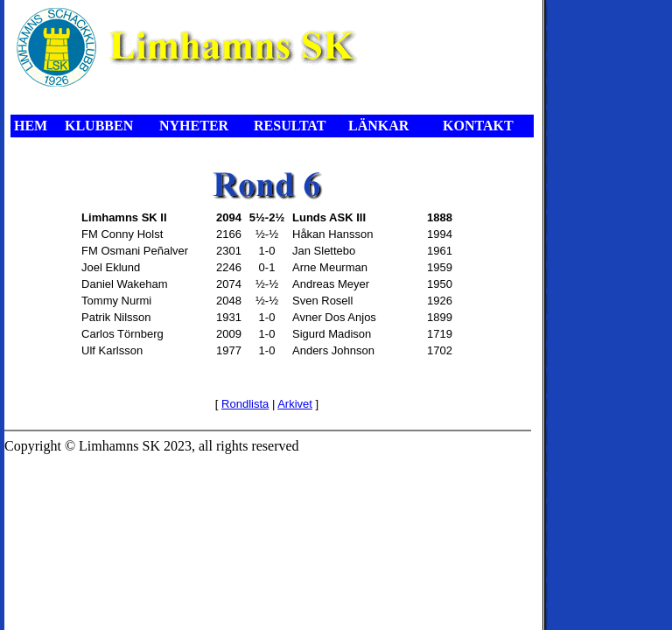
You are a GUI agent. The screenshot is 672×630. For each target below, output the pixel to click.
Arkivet (295, 404)
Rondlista (245, 404)
